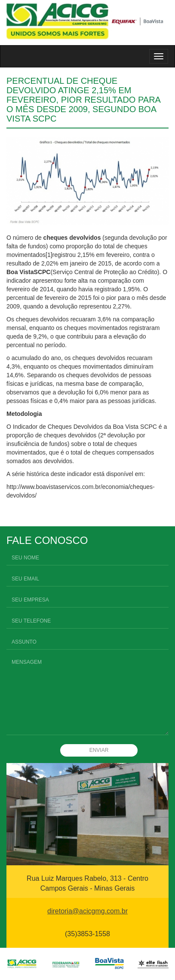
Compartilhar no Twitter (37, 515)
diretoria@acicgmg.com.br (87, 911)
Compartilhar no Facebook (16, 515)
